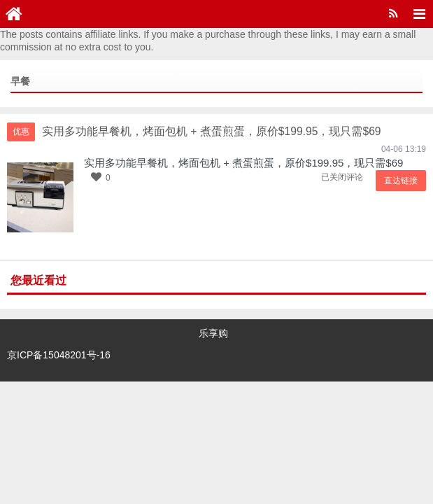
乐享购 (213, 333)
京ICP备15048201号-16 (59, 353)
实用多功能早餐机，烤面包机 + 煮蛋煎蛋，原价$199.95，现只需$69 (243, 163)
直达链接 (402, 181)
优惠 (21, 132)
